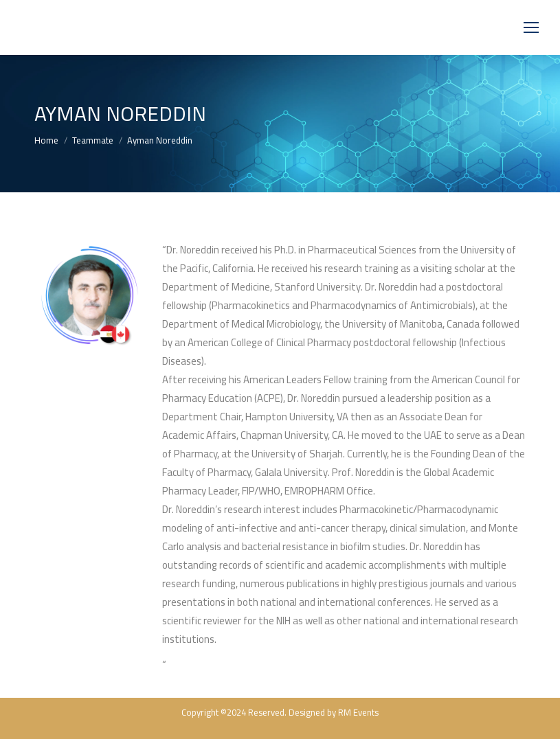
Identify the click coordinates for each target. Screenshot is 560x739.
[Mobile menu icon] (531, 27)
